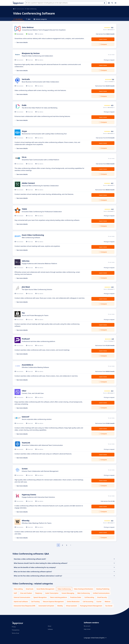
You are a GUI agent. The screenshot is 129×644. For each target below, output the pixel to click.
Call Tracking (35, 602)
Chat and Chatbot (26, 593)
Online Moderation (73, 602)
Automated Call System (46, 606)
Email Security (102, 597)
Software (50, 629)
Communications (20, 9)
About (49, 626)
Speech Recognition (40, 597)
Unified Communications (101, 593)
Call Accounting (88, 602)
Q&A (28, 19)
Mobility (60, 606)
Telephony (39, 593)
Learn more (103, 39)
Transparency (16, 630)
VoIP (15, 593)
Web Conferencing (84, 593)
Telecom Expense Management (53, 602)
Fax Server (109, 606)
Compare (104, 44)
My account (87, 626)
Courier (99, 602)
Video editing (18, 589)
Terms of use (15, 633)
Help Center (87, 629)
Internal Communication (22, 597)
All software (18, 19)
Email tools (30, 589)
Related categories (40, 19)
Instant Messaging (68, 593)
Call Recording (89, 597)
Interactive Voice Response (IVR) (25, 606)
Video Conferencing (64, 589)
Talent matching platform (58, 597)
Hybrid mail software (21, 602)
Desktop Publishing (103, 589)
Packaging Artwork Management (91, 606)
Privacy (14, 627)
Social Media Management (45, 589)
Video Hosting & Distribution (84, 589)
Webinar (108, 602)
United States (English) (99, 638)
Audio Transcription (52, 593)
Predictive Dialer (76, 597)
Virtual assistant (71, 606)
